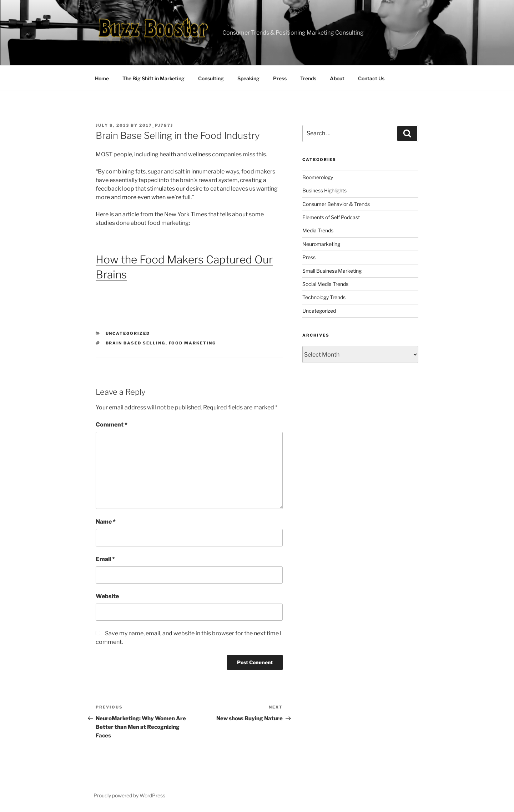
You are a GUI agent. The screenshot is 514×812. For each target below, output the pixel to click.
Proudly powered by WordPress (129, 795)
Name (106, 522)
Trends (308, 78)
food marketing (193, 343)
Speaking (248, 78)
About (337, 78)
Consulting (211, 78)
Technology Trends (324, 297)
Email (105, 559)
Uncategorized (128, 333)
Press (280, 78)
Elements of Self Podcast (331, 217)
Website (107, 596)
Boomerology (318, 177)
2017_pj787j (156, 125)
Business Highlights (324, 190)
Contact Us (371, 78)
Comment (112, 425)
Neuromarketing (321, 244)
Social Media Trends (325, 284)
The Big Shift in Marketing (153, 78)
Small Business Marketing (332, 271)
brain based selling (136, 343)
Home (102, 78)
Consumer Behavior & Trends (336, 204)
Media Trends (318, 230)
